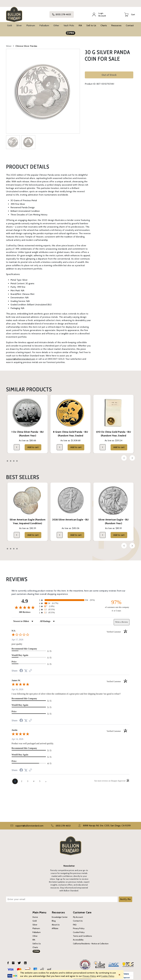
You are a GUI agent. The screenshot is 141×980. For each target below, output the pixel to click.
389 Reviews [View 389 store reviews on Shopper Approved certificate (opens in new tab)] (28, 610)
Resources (116, 24)
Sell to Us (91, 24)
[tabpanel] (28, 422)
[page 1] (15, 779)
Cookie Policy (79, 930)
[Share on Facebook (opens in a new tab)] (21, 669)
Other (56, 24)
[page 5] (40, 779)
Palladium (44, 24)
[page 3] (28, 779)
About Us (56, 923)
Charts (104, 24)
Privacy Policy (79, 926)
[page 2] (22, 779)
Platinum (31, 24)
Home (35, 915)
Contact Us (78, 919)
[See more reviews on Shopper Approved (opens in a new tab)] (30, 669)
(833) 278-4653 (62, 14)
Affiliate (55, 926)
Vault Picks (69, 24)
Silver (19, 24)
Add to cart (33, 445)
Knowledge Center (60, 915)
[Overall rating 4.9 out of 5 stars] (25, 605)
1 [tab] (7, 459)
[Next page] (46, 779)
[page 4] (34, 779)
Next (132, 456)
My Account (78, 915)
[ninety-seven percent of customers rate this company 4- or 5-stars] (116, 604)
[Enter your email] (62, 897)
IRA (80, 24)
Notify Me (125, 897)
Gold (10, 24)
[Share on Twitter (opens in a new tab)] (26, 669)
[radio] (70, 598)
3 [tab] (14, 459)
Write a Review (122, 620)
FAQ (75, 923)
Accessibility (78, 938)
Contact (130, 24)
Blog (54, 919)
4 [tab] (17, 459)
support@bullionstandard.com (21, 357)
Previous (124, 456)
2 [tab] (11, 459)
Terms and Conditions (82, 934)
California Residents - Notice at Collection (91, 942)
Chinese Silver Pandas (26, 44)
